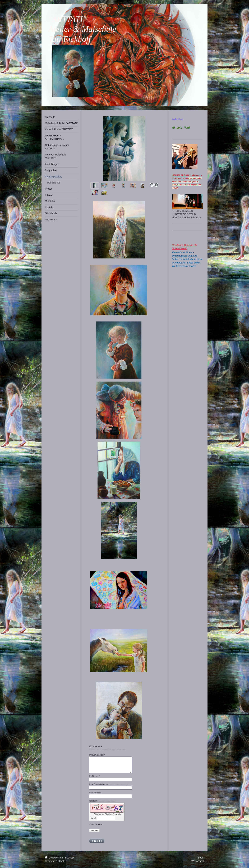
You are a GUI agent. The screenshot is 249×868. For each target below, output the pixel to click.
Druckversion (54, 858)
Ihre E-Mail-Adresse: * (109, 784)
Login (201, 858)
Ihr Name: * (94, 776)
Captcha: (103, 801)
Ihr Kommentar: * (97, 755)
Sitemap (69, 858)
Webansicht (198, 861)
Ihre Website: (95, 793)
